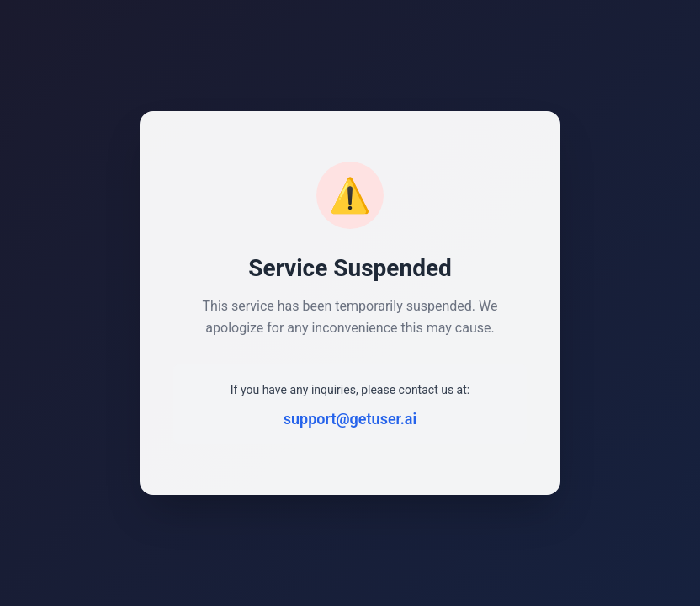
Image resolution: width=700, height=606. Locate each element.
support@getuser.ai (350, 419)
